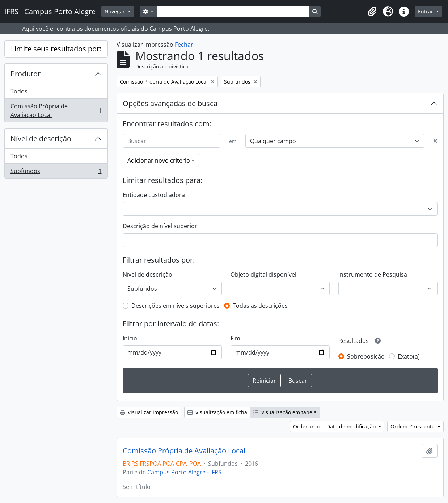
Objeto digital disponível (263, 274)
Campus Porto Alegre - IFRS (184, 472)
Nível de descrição (41, 139)
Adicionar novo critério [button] (159, 160)
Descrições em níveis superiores (176, 306)
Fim (235, 338)
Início (130, 338)
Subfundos (56, 172)
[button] (372, 12)
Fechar (184, 45)
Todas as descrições (260, 306)
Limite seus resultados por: (56, 49)
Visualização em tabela (285, 412)
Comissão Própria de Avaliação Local (56, 110)
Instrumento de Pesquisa (373, 274)
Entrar (426, 11)
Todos (19, 91)
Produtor (26, 74)
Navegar (115, 11)
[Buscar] (172, 141)
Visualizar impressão (149, 412)
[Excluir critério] (435, 141)
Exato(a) (409, 356)
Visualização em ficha (217, 412)
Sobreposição (366, 356)
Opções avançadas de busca (170, 103)
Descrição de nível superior (160, 226)
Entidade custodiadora (154, 195)
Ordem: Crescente (413, 426)
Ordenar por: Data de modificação (335, 426)
